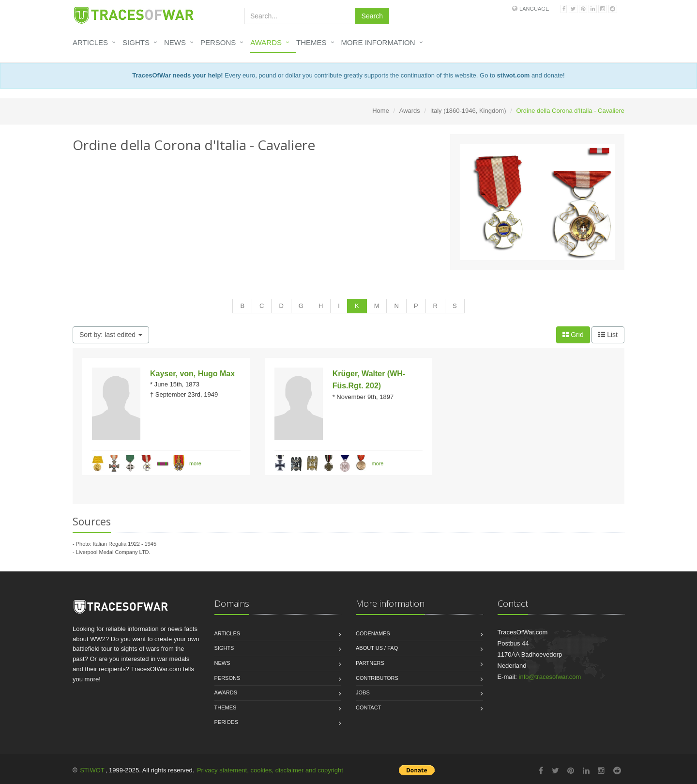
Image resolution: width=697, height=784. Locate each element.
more (195, 463)
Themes (311, 42)
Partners (370, 663)
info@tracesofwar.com (550, 677)
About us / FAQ (377, 648)
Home (381, 111)
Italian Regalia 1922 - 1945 (125, 544)
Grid (573, 335)
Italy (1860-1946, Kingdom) (468, 111)
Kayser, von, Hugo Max (192, 374)
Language (534, 9)
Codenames (373, 633)
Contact (368, 707)
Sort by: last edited (111, 335)
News (175, 42)
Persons (218, 42)
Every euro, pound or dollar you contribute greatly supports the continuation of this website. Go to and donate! (348, 75)
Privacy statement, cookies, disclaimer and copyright (270, 770)
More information (378, 42)
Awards (266, 42)
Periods (227, 722)
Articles (90, 42)
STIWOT (92, 770)
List (608, 335)
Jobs (363, 692)
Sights (136, 42)
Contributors (377, 678)
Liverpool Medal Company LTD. (113, 552)
